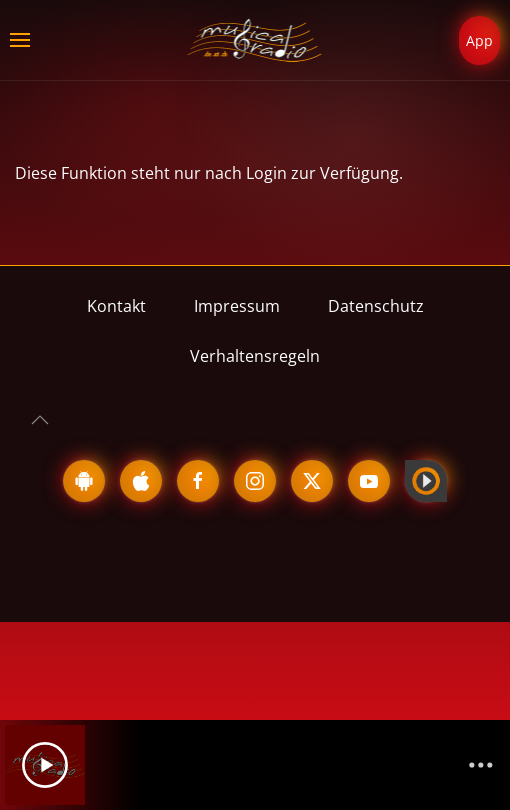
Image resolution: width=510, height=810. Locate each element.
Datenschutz (376, 306)
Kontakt (116, 306)
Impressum (237, 306)
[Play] (45, 765)
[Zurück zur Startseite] (255, 40)
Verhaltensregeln (255, 356)
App (479, 40)
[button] (20, 40)
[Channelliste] (481, 765)
